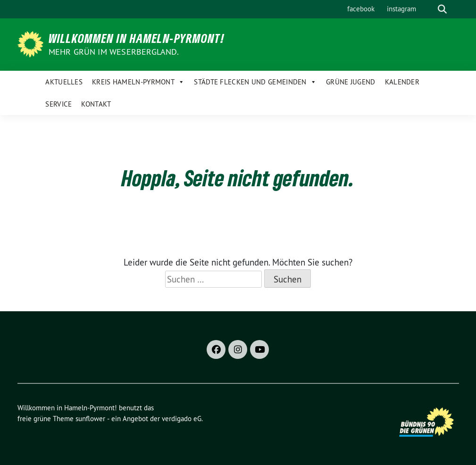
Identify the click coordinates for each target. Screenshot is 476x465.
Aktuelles (64, 82)
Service (58, 104)
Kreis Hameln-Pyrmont (138, 82)
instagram (401, 9)
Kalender (402, 82)
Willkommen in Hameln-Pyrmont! (137, 38)
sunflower (90, 419)
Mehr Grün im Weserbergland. (114, 52)
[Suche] (429, 9)
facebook (361, 9)
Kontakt (96, 104)
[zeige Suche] (442, 9)
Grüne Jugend (351, 82)
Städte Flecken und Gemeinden (255, 82)
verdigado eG (182, 419)
